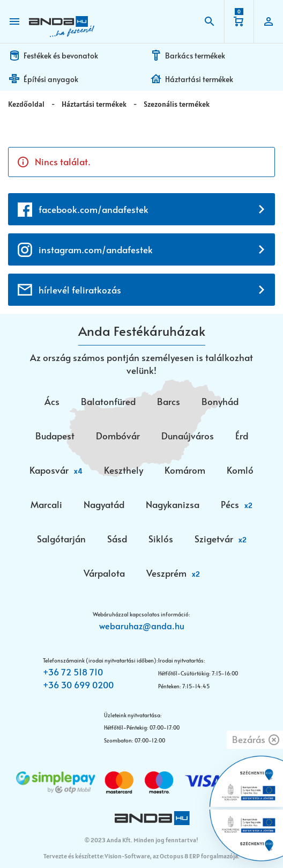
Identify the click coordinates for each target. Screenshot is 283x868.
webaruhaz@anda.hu (142, 626)
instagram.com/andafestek (96, 249)
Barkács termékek (195, 56)
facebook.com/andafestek (94, 209)
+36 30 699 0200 (78, 685)
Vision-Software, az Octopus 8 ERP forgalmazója (171, 856)
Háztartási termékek (199, 79)
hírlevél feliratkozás (80, 290)
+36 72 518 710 (73, 672)
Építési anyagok (51, 79)
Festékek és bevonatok (61, 56)
